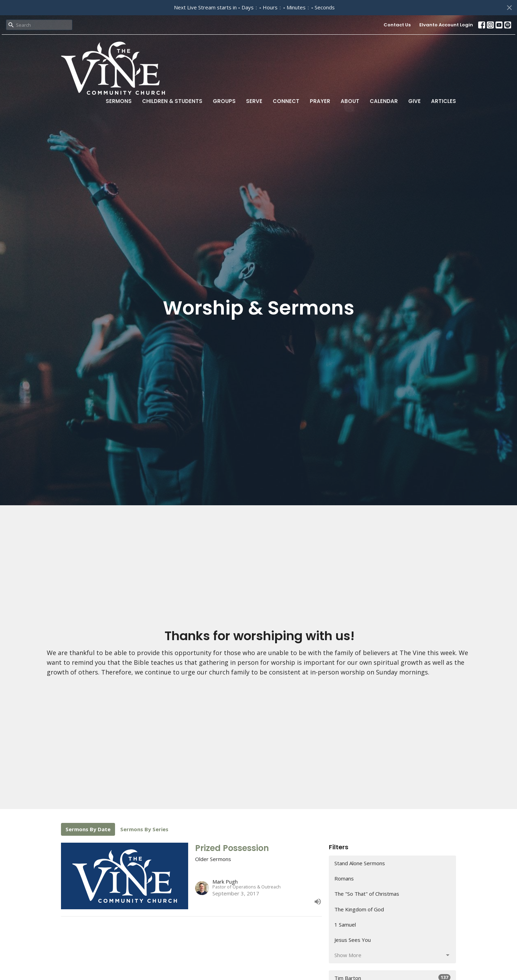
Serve (254, 101)
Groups (224, 101)
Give (414, 101)
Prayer (320, 101)
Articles (444, 101)
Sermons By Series (144, 829)
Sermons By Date (88, 829)
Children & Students (172, 101)
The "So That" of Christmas (367, 894)
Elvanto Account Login (446, 25)
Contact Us (397, 25)
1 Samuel (345, 925)
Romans (344, 878)
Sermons (119, 101)
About (350, 101)
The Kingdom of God (359, 909)
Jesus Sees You (353, 940)
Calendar (384, 101)
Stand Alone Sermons (360, 863)
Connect (286, 101)
